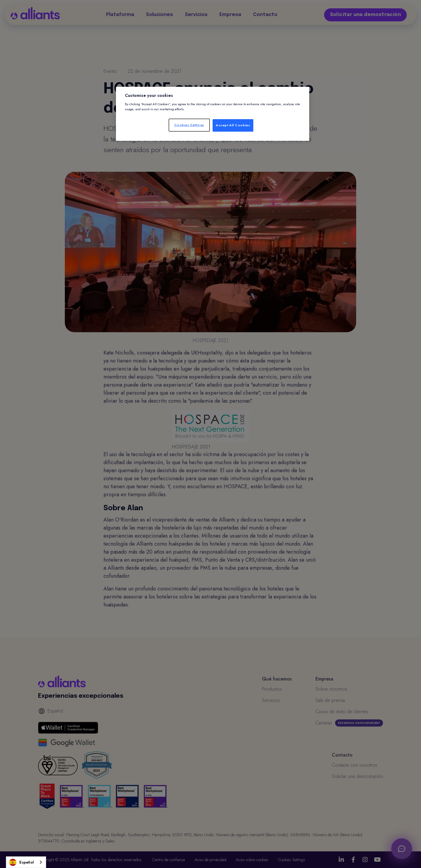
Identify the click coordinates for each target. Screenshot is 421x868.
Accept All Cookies (233, 125)
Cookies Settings (189, 125)
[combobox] (26, 862)
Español (22, 862)
